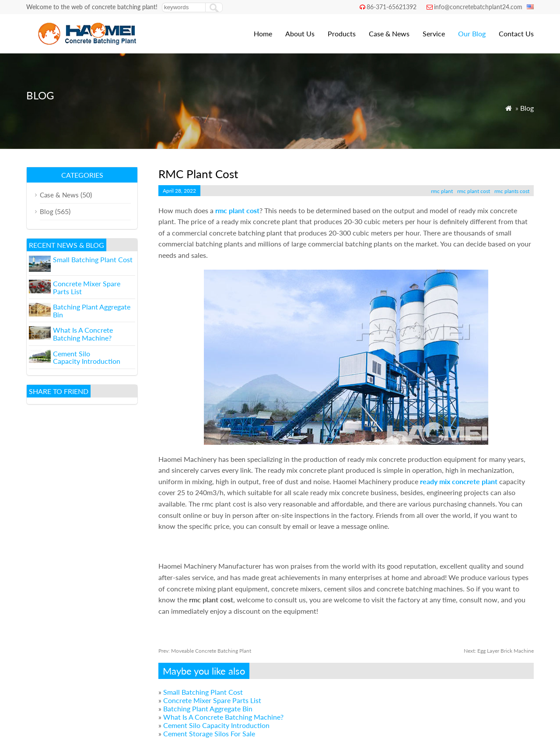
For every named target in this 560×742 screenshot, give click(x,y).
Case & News (389, 33)
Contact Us (516, 33)
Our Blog (472, 33)
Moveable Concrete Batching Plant (205, 651)
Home (263, 33)
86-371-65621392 (392, 7)
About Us (300, 33)
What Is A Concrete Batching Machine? (223, 717)
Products (342, 33)
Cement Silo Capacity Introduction (216, 725)
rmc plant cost (474, 191)
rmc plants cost (512, 191)
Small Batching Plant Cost (203, 692)
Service (434, 33)
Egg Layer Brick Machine (499, 651)
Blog (527, 108)
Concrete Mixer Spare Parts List (212, 700)
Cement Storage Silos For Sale (209, 733)
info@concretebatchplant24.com (478, 7)
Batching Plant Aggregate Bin (208, 709)
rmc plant (442, 191)
